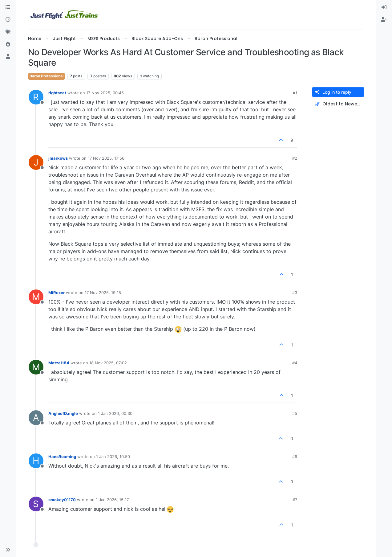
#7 (295, 500)
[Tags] (8, 32)
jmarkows (58, 158)
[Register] (384, 20)
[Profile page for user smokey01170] (36, 504)
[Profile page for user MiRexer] (36, 297)
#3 (295, 293)
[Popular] (8, 44)
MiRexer (57, 293)
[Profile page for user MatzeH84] (36, 367)
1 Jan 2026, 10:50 (113, 457)
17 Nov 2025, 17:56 (106, 158)
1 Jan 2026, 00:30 (115, 413)
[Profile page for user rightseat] (36, 97)
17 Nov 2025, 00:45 (105, 93)
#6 (295, 457)
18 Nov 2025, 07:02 (108, 363)
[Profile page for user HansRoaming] (36, 461)
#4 (295, 363)
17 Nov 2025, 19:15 (103, 293)
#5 (295, 413)
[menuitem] (384, 7)
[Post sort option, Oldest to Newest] (338, 104)
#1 (295, 93)
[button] (8, 550)
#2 (295, 158)
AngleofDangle (63, 413)
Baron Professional (46, 76)
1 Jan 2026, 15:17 (112, 500)
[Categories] (8, 7)
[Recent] (8, 20)
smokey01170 (62, 500)
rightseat (57, 93)
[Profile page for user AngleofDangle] (36, 418)
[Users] (8, 57)
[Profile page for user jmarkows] (36, 162)
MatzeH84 (59, 363)
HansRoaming (62, 457)
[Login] (384, 7)
